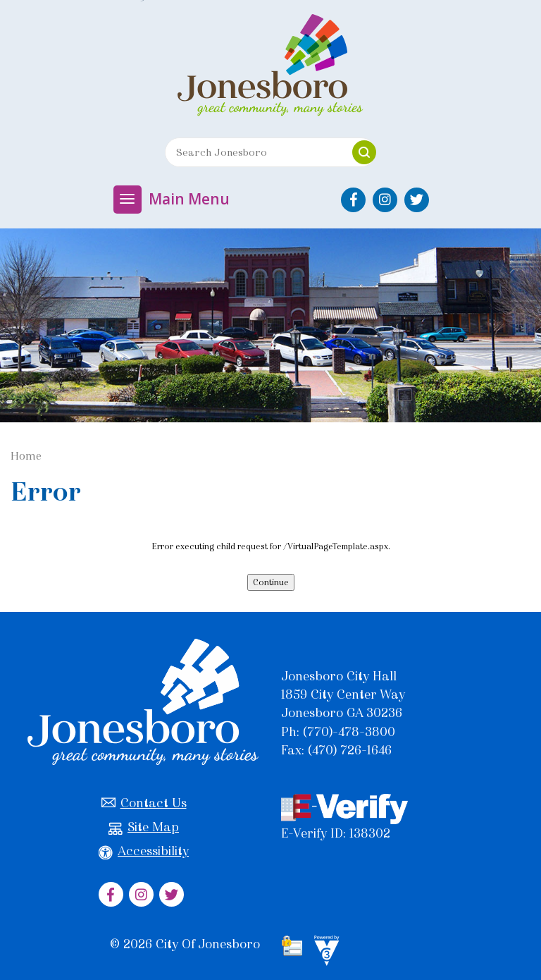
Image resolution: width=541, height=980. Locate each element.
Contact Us (144, 803)
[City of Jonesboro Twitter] (417, 200)
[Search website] (254, 152)
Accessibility (144, 851)
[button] (364, 152)
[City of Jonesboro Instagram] (385, 200)
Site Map (144, 827)
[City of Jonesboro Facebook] (353, 200)
